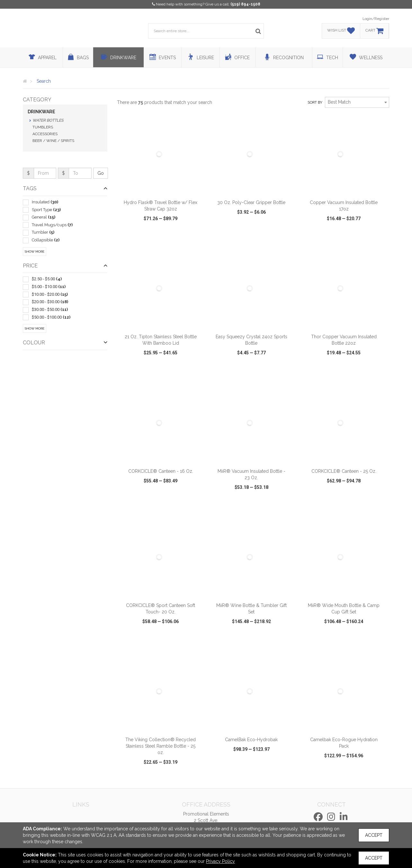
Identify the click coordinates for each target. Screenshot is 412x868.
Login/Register (376, 19)
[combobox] (357, 102)
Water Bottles (48, 120)
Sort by (315, 103)
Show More (35, 252)
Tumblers (43, 127)
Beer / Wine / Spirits (53, 141)
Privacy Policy (220, 861)
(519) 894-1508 (245, 4)
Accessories (45, 134)
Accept (374, 835)
